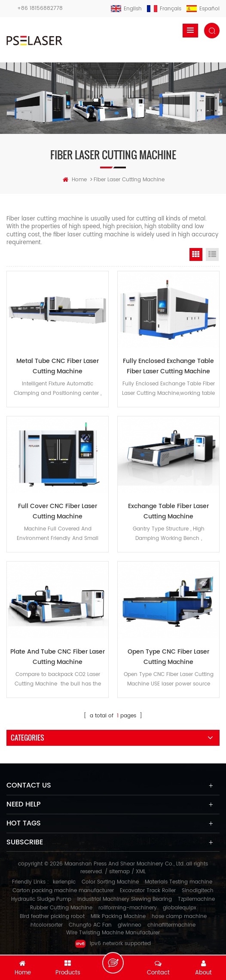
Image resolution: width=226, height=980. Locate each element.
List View (212, 254)
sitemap (119, 872)
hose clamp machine (179, 916)
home (75, 180)
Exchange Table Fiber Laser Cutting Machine (168, 511)
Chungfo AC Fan (90, 925)
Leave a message (113, 963)
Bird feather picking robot (52, 916)
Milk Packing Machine (118, 916)
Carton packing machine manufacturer (63, 891)
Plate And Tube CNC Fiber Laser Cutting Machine (58, 657)
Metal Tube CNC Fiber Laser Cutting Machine (58, 366)
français (164, 9)
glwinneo (130, 925)
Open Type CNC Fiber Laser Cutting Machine (168, 657)
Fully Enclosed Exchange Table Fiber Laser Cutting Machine (168, 366)
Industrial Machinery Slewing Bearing (125, 899)
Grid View (196, 254)
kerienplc (64, 882)
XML (141, 872)
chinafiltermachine (171, 925)
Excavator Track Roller (148, 891)
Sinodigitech (198, 891)
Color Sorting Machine (110, 882)
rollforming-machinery (128, 908)
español (203, 9)
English (126, 9)
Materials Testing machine (179, 882)
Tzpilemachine (196, 899)
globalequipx (180, 908)
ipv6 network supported (113, 944)
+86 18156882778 (40, 8)
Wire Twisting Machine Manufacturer (113, 933)
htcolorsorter (47, 925)
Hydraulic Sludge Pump (41, 899)
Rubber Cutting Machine (61, 908)
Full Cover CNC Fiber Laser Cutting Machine (58, 511)
